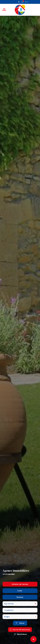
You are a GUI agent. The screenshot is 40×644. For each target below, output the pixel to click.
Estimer (20, 601)
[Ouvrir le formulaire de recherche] (20, 628)
